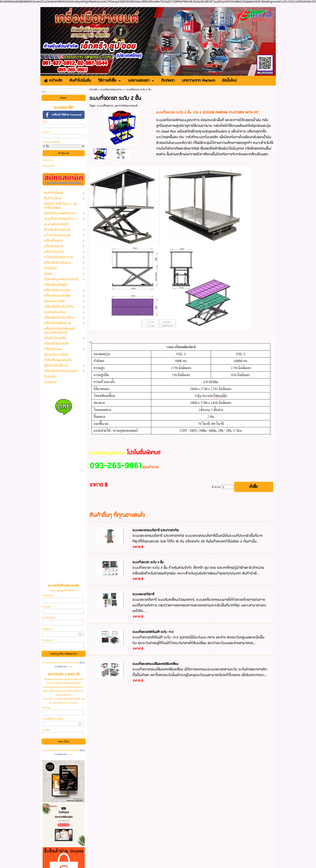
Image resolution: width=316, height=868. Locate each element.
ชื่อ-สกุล (47, 708)
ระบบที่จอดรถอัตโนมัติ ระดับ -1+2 (153, 632)
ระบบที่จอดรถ (105, 106)
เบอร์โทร (46, 730)
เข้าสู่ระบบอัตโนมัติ (51, 142)
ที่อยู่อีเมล (47, 629)
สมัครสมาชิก (48, 166)
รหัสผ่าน (47, 132)
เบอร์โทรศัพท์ (49, 618)
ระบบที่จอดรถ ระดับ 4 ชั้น (148, 562)
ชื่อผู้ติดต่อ (48, 596)
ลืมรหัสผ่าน (48, 160)
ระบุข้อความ (48, 640)
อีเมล (45, 122)
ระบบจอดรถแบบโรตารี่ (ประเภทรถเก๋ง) (156, 530)
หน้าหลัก (93, 90)
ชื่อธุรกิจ (46, 607)
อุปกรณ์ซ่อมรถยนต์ (126, 106)
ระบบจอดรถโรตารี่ (143, 594)
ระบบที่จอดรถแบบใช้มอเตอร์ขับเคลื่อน (155, 664)
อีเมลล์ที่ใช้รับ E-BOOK (53, 719)
